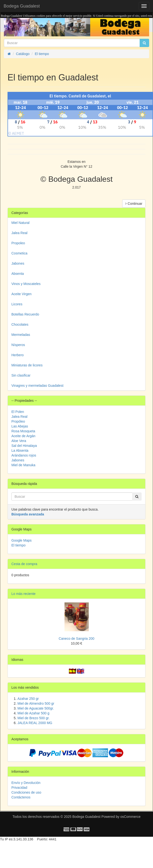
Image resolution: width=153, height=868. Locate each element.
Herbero (18, 355)
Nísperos (18, 345)
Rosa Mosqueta (23, 431)
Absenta (18, 274)
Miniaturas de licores (27, 365)
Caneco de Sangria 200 (76, 639)
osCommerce (130, 817)
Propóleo (18, 421)
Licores (17, 304)
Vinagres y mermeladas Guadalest (37, 386)
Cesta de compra (24, 564)
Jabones (18, 263)
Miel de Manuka (23, 465)
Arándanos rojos (24, 455)
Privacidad (19, 788)
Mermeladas (21, 335)
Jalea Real (19, 233)
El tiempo (18, 545)
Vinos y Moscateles (26, 284)
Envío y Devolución (26, 783)
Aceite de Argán (23, 436)
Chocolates (20, 324)
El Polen (18, 412)
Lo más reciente (24, 594)
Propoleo (18, 243)
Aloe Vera (19, 441)
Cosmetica (19, 253)
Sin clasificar (21, 375)
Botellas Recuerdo (25, 314)
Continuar (134, 204)
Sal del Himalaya (24, 446)
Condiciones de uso (26, 792)
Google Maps (21, 540)
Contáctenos (21, 797)
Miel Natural (20, 223)
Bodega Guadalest (22, 6)
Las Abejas (20, 426)
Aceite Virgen (21, 294)
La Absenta (20, 450)
